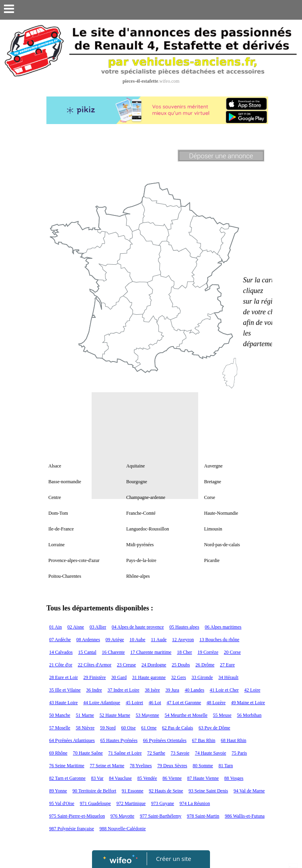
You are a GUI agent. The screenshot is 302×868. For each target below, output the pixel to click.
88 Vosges (234, 778)
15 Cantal (87, 652)
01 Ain (55, 627)
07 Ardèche (60, 640)
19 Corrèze (208, 652)
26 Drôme (205, 665)
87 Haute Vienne (203, 778)
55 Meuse (222, 715)
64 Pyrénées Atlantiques (72, 740)
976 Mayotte (122, 816)
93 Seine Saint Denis (208, 791)
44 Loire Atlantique (102, 703)
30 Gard (119, 677)
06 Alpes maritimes (223, 627)
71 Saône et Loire (125, 753)
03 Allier (98, 627)
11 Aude (159, 640)
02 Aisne (75, 627)
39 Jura (172, 690)
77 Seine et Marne (107, 766)
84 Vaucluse (120, 778)
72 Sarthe (156, 753)
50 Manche (60, 715)
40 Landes (195, 690)
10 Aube (137, 640)
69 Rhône (58, 753)
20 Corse (232, 652)
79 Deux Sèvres (172, 766)
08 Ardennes (88, 640)
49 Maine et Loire (248, 703)
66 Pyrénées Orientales (165, 740)
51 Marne (85, 715)
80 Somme (203, 766)
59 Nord (108, 728)
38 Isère (152, 690)
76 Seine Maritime (67, 766)
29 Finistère (95, 677)
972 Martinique (131, 803)
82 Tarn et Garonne (67, 778)
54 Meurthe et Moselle (186, 715)
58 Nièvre (85, 728)
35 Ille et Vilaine (65, 690)
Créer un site (174, 859)
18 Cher (184, 652)
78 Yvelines (141, 766)
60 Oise (128, 728)
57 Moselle (60, 728)
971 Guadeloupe (95, 803)
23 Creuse (126, 665)
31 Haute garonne (149, 677)
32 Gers (179, 677)
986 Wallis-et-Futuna (245, 816)
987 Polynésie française (72, 829)
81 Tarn (226, 766)
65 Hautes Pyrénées (119, 740)
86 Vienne (172, 778)
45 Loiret (134, 703)
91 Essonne (133, 791)
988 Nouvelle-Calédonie (123, 829)
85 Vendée (147, 778)
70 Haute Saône (88, 753)
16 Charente (113, 652)
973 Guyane (162, 803)
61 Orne (149, 728)
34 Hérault (228, 677)
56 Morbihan (249, 715)
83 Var (97, 778)
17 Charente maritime (151, 652)
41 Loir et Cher (224, 690)
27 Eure (227, 665)
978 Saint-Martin (203, 816)
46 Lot (155, 703)
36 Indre (94, 690)
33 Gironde (202, 677)
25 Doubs (181, 665)
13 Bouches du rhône (219, 640)
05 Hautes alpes (184, 627)
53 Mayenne (147, 715)
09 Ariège (115, 640)
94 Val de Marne (249, 791)
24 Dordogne (154, 665)
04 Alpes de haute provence (138, 627)
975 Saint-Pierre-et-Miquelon (77, 816)
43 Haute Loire (64, 703)
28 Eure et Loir (64, 677)
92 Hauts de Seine (166, 791)
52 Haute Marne (115, 715)
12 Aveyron (183, 640)
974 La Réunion (195, 803)
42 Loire (252, 690)
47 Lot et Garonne (184, 703)
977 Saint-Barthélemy (161, 816)
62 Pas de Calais (178, 728)
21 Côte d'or (61, 665)
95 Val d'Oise (62, 803)
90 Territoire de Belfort (94, 791)
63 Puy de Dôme (214, 728)
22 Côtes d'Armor (95, 665)
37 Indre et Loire (123, 690)
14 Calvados (61, 652)
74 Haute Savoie (211, 753)
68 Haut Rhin (234, 740)
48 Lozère (216, 703)
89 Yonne (58, 791)
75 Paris (239, 753)
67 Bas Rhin (203, 740)
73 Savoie (180, 753)
